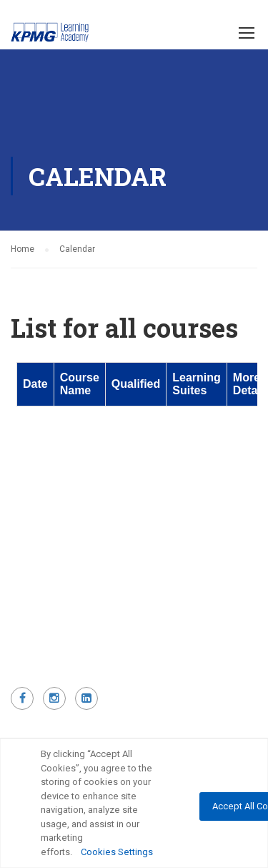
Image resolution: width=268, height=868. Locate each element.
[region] (134, 803)
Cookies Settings (117, 852)
